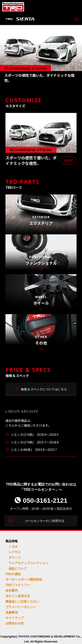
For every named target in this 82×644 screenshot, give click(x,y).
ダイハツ (15, 557)
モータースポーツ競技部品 (24, 579)
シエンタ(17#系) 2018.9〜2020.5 (35, 434)
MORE (69, 160)
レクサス (15, 552)
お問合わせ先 (15, 623)
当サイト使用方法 (18, 596)
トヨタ (13, 547)
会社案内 (12, 590)
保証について (18, 569)
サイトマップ (15, 618)
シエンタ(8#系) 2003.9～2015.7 (34, 450)
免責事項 (12, 612)
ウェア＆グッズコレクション (28, 563)
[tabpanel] (41, 55)
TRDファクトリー (18, 585)
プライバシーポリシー (21, 607)
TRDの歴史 (13, 574)
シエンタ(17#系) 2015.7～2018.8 (35, 442)
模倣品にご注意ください (22, 601)
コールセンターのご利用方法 (44, 521)
